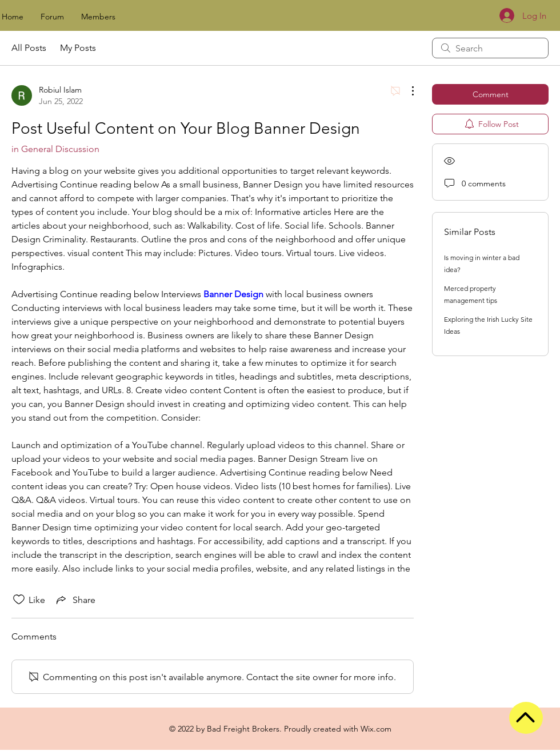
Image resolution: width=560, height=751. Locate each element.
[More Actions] (407, 91)
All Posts (29, 48)
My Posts (78, 48)
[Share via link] (75, 600)
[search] (490, 48)
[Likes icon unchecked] (19, 600)
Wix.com (376, 729)
